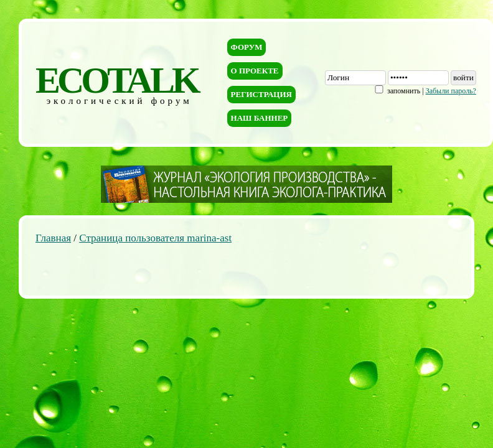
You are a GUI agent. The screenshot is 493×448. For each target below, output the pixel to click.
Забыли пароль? (451, 91)
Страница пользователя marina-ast (155, 238)
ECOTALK (117, 80)
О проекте (255, 71)
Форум (247, 47)
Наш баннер (260, 118)
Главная (53, 238)
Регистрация (261, 94)
